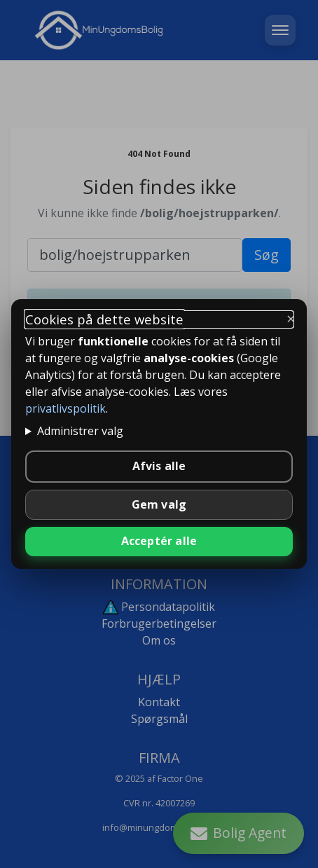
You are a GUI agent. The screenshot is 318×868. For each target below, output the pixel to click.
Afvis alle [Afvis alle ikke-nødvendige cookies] (159, 466)
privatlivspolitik (65, 408)
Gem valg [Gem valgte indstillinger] (159, 504)
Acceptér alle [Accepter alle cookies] (159, 541)
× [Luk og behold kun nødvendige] (291, 318)
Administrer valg (80, 431)
